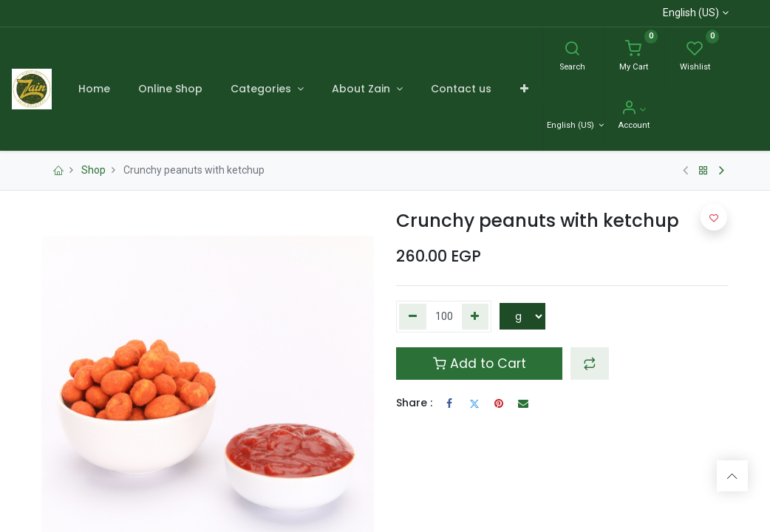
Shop (93, 170)
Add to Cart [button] (480, 364)
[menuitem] (93, 89)
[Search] (572, 50)
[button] (524, 89)
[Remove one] (413, 317)
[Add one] (476, 317)
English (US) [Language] (572, 125)
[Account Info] (634, 109)
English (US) (691, 13)
